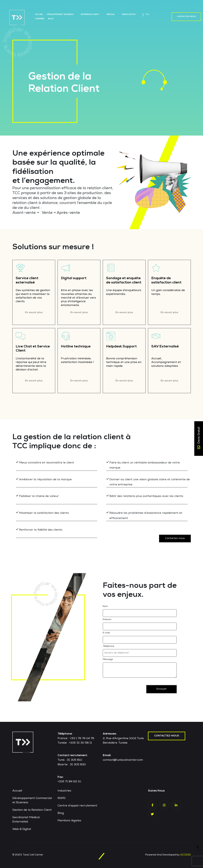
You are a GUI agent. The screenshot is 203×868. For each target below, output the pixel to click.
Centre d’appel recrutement (77, 805)
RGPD (62, 797)
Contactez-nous (186, 17)
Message (108, 658)
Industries (64, 790)
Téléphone (108, 645)
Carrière (40, 19)
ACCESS (185, 854)
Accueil (39, 15)
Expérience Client (90, 15)
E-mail (106, 632)
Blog (51, 19)
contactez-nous (167, 735)
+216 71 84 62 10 (69, 781)
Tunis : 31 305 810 (70, 759)
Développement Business (60, 15)
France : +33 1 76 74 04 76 (76, 737)
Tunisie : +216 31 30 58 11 (75, 742)
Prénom (107, 619)
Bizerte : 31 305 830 (72, 763)
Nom (105, 605)
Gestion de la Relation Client (32, 809)
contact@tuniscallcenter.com (123, 759)
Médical (111, 15)
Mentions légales (69, 820)
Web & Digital (129, 15)
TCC (147, 15)
